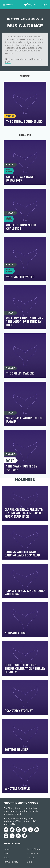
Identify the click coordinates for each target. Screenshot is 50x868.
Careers (31, 858)
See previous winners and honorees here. (24, 61)
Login (45, 5)
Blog (29, 862)
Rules (6, 858)
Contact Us (33, 853)
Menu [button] (8, 5)
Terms (7, 862)
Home (7, 849)
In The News (33, 849)
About (7, 853)
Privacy (15, 862)
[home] (25, 5)
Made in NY (9, 824)
